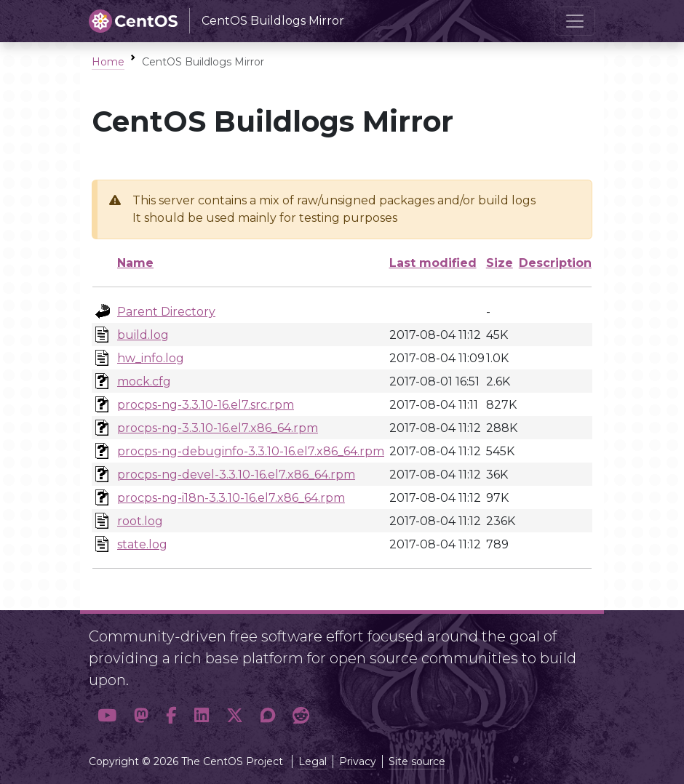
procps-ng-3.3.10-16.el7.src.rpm (206, 405)
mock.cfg (144, 381)
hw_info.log (151, 358)
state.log (142, 544)
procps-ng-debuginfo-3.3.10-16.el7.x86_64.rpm (251, 451)
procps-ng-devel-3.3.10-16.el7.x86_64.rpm (236, 475)
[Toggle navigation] (575, 21)
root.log (140, 521)
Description (555, 263)
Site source (417, 761)
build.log (143, 335)
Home (108, 62)
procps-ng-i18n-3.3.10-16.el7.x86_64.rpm (231, 498)
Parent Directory (166, 312)
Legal (313, 761)
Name (135, 263)
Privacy (358, 761)
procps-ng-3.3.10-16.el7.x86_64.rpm (218, 428)
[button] (107, 715)
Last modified (433, 263)
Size (500, 263)
